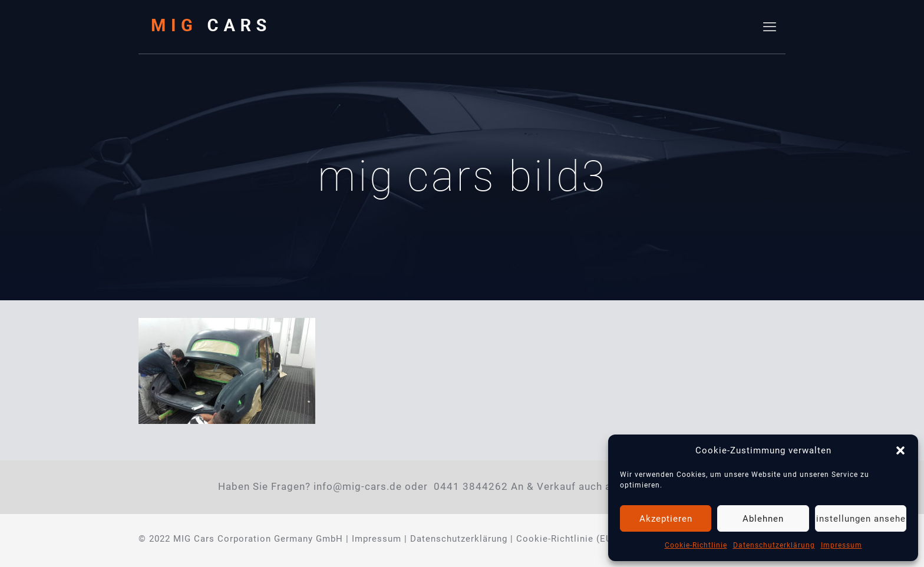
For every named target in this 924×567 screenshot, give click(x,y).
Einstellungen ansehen (861, 519)
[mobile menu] (770, 27)
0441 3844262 (471, 487)
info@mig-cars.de (358, 487)
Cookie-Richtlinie (696, 545)
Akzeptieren (666, 519)
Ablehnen (763, 519)
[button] (900, 450)
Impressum (841, 545)
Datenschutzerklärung (774, 545)
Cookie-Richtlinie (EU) (566, 539)
